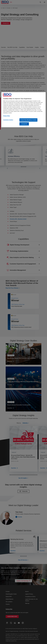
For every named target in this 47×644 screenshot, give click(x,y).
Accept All (24, 124)
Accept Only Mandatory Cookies (28, 120)
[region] (23, 110)
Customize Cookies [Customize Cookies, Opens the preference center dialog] (8, 120)
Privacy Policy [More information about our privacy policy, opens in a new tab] (7, 116)
